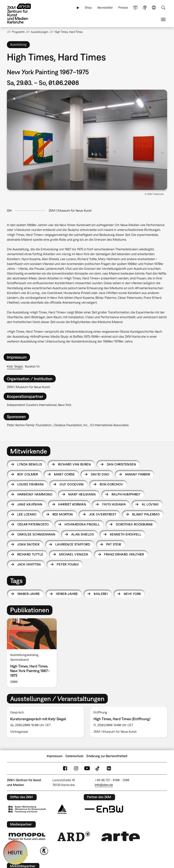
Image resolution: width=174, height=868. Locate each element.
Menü (163, 20)
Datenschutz (75, 756)
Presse (123, 8)
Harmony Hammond (35, 494)
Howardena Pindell (82, 524)
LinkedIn (109, 768)
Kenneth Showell (126, 534)
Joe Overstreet (103, 514)
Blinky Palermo (146, 514)
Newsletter (105, 8)
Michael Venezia (74, 554)
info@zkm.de (104, 785)
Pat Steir (114, 544)
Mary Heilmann (82, 494)
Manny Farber (138, 474)
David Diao (100, 474)
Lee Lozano (27, 514)
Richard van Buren (74, 464)
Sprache (154, 8)
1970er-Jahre (67, 594)
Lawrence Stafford (73, 544)
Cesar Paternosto (33, 524)
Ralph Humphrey (126, 494)
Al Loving (150, 504)
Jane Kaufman (30, 504)
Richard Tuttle (30, 554)
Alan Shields (83, 534)
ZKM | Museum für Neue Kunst (70, 211)
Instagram (76, 768)
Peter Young (68, 564)
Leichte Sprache (135, 8)
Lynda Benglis (30, 464)
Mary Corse (64, 474)
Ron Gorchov (112, 484)
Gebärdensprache (145, 8)
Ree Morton (63, 514)
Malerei (101, 594)
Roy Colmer (28, 474)
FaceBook (65, 768)
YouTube (87, 768)
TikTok (98, 768)
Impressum (55, 756)
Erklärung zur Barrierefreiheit (107, 756)
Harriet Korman (72, 504)
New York (132, 594)
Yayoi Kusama (114, 504)
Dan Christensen (121, 464)
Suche (163, 8)
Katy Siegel (15, 366)
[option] (33, 653)
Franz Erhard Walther (124, 554)
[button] (87, 140)
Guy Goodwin (72, 484)
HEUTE (15, 853)
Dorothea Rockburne (134, 524)
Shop (88, 8)
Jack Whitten (29, 564)
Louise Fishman (31, 484)
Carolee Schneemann (36, 534)
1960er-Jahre (29, 594)
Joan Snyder (28, 544)
